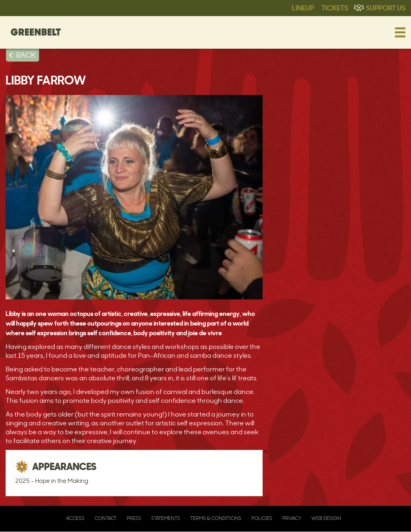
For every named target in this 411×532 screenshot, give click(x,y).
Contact (106, 518)
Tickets (335, 7)
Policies (262, 518)
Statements (166, 518)
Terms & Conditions (216, 518)
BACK (26, 55)
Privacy (292, 518)
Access (75, 518)
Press (134, 518)
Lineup (303, 7)
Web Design (326, 518)
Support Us (386, 7)
